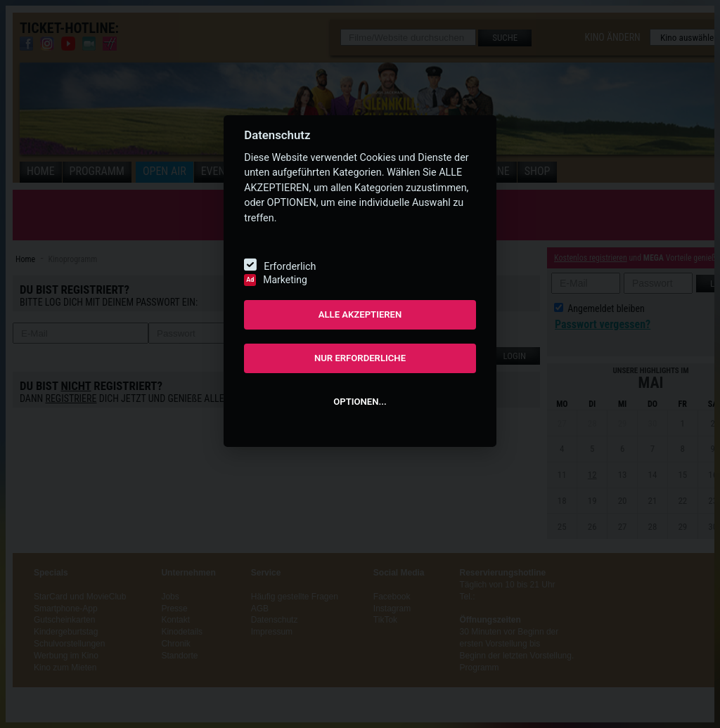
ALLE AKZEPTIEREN (360, 314)
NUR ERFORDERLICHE (360, 358)
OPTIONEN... (360, 402)
